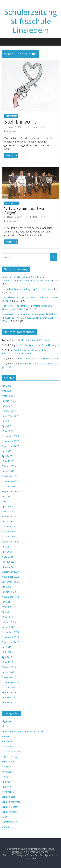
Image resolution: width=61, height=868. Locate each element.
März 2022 (7, 511)
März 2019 (7, 617)
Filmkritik (6, 767)
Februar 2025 (9, 401)
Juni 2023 (7, 451)
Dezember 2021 (10, 526)
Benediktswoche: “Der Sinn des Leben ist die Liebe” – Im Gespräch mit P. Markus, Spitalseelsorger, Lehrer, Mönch (30, 318)
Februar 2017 (9, 702)
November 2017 (10, 682)
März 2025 (7, 396)
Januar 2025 (8, 406)
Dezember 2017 (10, 677)
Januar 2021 (8, 567)
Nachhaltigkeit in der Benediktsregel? (39, 345)
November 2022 (10, 481)
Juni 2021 (7, 547)
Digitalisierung (9, 757)
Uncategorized (9, 822)
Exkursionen (8, 762)
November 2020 (10, 577)
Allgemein (7, 721)
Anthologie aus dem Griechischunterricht (23, 731)
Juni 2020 (7, 587)
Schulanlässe (12, 203)
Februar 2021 (9, 562)
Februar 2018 (9, 667)
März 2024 (7, 431)
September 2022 (10, 491)
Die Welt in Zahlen (11, 752)
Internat (6, 782)
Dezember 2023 (10, 436)
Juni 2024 (7, 421)
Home (5, 777)
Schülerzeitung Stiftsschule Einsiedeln (30, 21)
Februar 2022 (9, 516)
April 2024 (7, 426)
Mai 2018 (7, 652)
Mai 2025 (7, 391)
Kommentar (11, 116)
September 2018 (10, 642)
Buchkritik (7, 741)
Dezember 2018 (10, 632)
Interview (7, 787)
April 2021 (7, 552)
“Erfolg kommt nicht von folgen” (25, 210)
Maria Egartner (33, 127)
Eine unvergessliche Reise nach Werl (39, 359)
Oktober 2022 (9, 486)
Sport (5, 817)
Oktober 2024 (9, 411)
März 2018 (7, 662)
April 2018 (7, 657)
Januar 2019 (8, 627)
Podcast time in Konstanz (36, 340)
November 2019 (10, 597)
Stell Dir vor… (20, 122)
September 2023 (10, 446)
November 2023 (10, 441)
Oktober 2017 (9, 687)
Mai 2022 (7, 501)
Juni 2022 (7, 496)
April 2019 (7, 612)
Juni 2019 (7, 602)
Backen (6, 736)
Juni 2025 (7, 386)
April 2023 (7, 456)
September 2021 (10, 542)
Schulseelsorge (10, 812)
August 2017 (8, 697)
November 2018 (10, 637)
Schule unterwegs (11, 802)
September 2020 (10, 582)
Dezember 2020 (10, 572)
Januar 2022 (8, 521)
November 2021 (10, 532)
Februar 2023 (9, 466)
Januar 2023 (8, 471)
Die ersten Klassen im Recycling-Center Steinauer (28, 289)
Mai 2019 (7, 607)
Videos (5, 827)
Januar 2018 (8, 672)
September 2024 (10, 416)
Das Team (7, 746)
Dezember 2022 (10, 476)
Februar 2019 (9, 622)
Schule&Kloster (10, 807)
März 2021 (7, 557)
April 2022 (7, 506)
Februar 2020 (9, 592)
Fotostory (7, 772)
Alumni (5, 726)
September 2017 (10, 692)
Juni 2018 (7, 647)
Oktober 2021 (9, 537)
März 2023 (7, 461)
